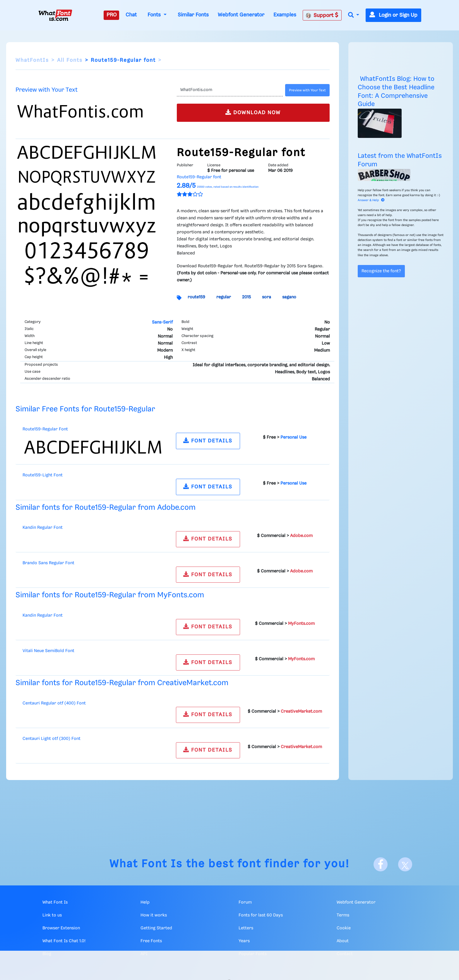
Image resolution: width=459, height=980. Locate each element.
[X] (405, 864)
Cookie (344, 928)
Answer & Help (371, 200)
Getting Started (156, 928)
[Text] (230, 90)
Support (322, 15)
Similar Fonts (193, 15)
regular (224, 297)
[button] (354, 15)
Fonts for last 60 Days (261, 915)
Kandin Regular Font (43, 528)
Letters (246, 928)
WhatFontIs (32, 60)
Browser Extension (61, 928)
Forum (245, 902)
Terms (343, 915)
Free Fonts (151, 941)
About (343, 941)
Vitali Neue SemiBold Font (48, 651)
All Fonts (70, 60)
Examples (285, 15)
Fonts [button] (155, 15)
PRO (112, 15)
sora (267, 297)
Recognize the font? (381, 271)
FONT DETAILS (208, 441)
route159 (196, 297)
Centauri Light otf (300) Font (52, 739)
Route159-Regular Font (45, 429)
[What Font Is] (55, 15)
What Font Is (146, 864)
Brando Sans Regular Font (48, 563)
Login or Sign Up (393, 15)
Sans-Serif (162, 322)
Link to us (52, 915)
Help (145, 902)
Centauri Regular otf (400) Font (54, 703)
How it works (154, 915)
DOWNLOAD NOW (253, 112)
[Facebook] (381, 864)
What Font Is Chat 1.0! (64, 941)
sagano (289, 297)
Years (244, 941)
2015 (246, 297)
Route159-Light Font (43, 475)
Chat (131, 15)
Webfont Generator (241, 15)
